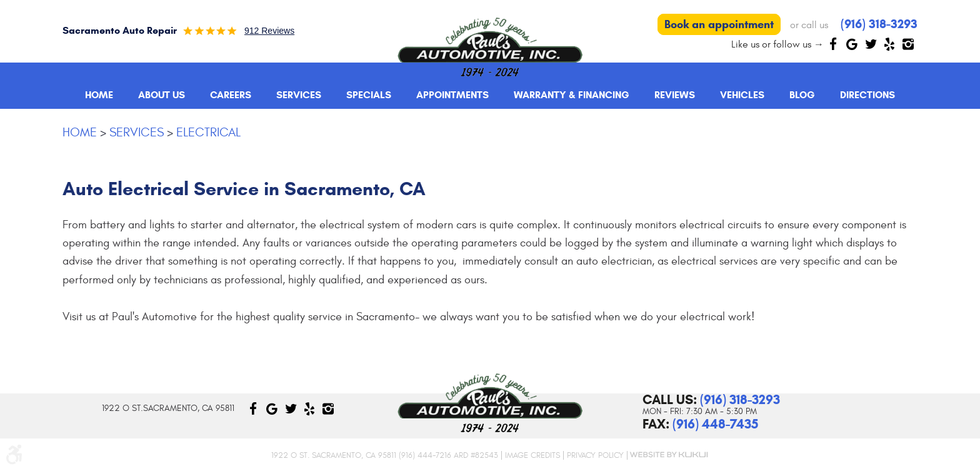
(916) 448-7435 (715, 424)
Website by (668, 455)
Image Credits (532, 455)
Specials (369, 95)
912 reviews (269, 31)
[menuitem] (99, 95)
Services (299, 95)
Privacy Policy (595, 455)
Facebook (833, 44)
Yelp (889, 44)
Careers (231, 95)
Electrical (208, 132)
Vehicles (742, 95)
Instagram (908, 44)
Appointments (452, 95)
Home (99, 95)
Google (852, 44)
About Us (162, 95)
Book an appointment (719, 24)
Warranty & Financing (572, 95)
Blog (802, 95)
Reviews (675, 95)
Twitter (871, 44)
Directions (867, 95)
